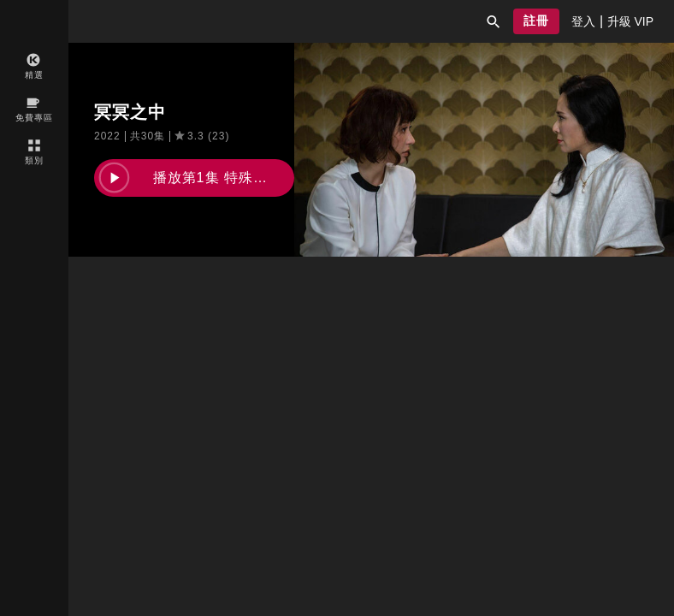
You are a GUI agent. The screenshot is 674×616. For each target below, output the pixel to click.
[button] (494, 21)
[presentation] (583, 21)
